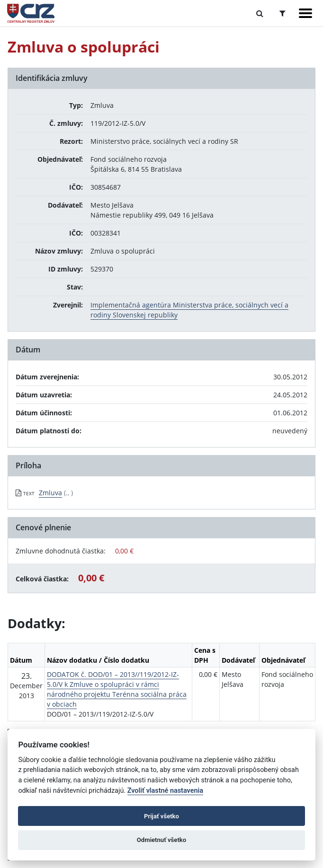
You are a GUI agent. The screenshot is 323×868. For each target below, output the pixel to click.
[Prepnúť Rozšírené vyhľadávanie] (283, 13)
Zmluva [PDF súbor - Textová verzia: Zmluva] (50, 493)
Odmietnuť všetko (161, 840)
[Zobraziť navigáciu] (305, 13)
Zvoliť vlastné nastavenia (165, 791)
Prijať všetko (161, 816)
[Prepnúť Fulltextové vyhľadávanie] (260, 13)
